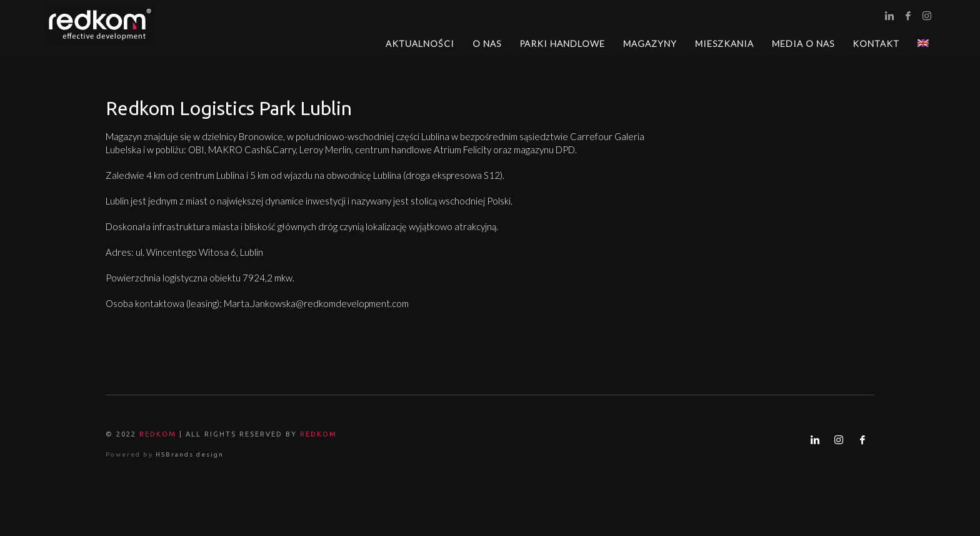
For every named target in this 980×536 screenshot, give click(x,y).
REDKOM (158, 434)
